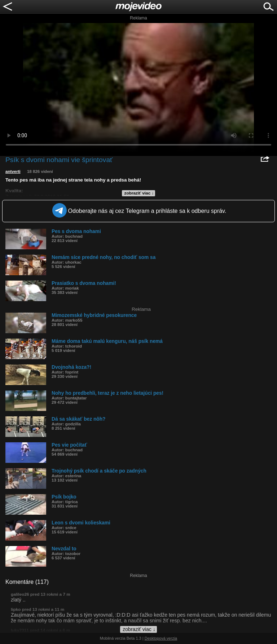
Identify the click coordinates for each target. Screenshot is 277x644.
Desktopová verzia (161, 638)
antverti (13, 171)
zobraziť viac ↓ (139, 193)
